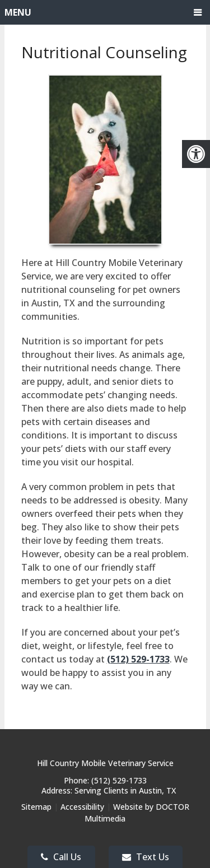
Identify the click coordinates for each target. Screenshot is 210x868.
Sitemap (36, 807)
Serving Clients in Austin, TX (125, 790)
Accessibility (82, 807)
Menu (18, 12)
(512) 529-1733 (138, 659)
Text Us (146, 857)
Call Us (61, 857)
